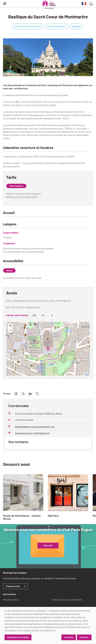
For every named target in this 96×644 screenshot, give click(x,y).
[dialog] (48, 625)
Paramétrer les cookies (18, 637)
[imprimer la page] (16, 394)
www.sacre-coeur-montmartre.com (32, 433)
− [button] (10, 330)
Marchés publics (11, 600)
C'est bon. (84, 637)
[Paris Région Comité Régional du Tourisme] (49, 4)
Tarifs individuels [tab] (16, 186)
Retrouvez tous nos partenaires (67, 600)
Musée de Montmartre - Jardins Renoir (22, 517)
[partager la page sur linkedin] (30, 394)
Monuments (49, 8)
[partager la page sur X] (37, 394)
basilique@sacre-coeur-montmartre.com (35, 427)
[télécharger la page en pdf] (23, 394)
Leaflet (87, 374)
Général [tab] (9, 270)
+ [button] (10, 326)
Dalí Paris (53, 516)
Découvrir (48, 546)
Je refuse (69, 637)
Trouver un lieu (13, 586)
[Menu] (5, 3)
